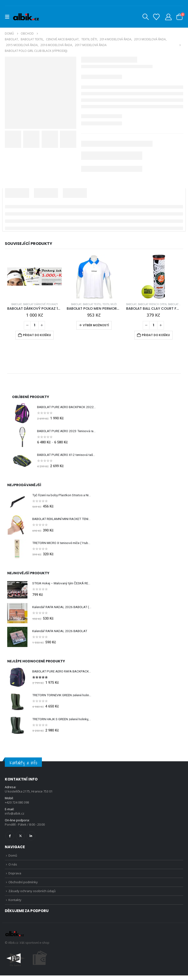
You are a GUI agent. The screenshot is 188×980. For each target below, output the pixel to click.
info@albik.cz (15, 816)
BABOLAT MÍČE (176, 304)
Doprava (15, 877)
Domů (13, 858)
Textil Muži (110, 304)
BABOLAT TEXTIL (92, 304)
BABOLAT (16, 304)
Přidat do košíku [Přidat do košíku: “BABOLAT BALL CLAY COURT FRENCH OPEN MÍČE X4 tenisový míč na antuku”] (156, 335)
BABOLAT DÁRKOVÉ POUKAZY (40, 304)
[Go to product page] (35, 277)
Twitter (20, 838)
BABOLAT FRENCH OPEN (152, 304)
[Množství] (34, 325)
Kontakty (15, 904)
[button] (9, 17)
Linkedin (31, 838)
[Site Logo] (26, 17)
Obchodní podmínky (23, 886)
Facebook (10, 838)
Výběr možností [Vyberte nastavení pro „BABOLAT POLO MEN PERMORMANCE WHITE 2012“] (96, 325)
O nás (13, 867)
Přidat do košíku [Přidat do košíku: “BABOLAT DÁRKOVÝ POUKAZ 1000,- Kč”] (37, 335)
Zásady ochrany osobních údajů (32, 895)
